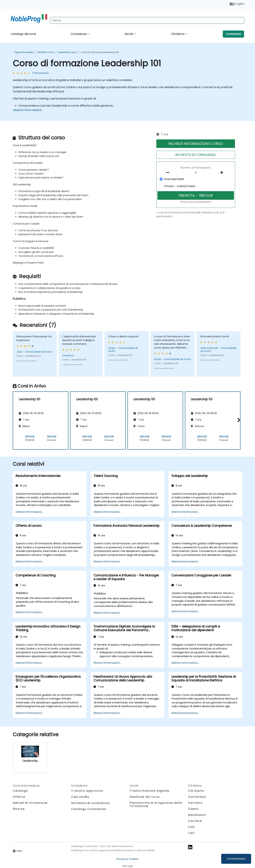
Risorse (19, 809)
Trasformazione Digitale (150, 791)
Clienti (193, 809)
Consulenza (79, 34)
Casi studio (80, 797)
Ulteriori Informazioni (27, 110)
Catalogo (20, 791)
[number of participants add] (223, 173)
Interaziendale (174, 179)
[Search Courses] (147, 20)
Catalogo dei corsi (23, 34)
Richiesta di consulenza (90, 803)
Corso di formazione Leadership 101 (100, 52)
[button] (238, 420)
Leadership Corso (67, 52)
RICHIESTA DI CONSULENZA (196, 155)
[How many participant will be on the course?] (196, 173)
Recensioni (197, 815)
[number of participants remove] (169, 173)
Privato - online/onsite (180, 186)
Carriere (195, 821)
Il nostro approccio (87, 791)
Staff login (128, 866)
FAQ (191, 827)
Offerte (19, 797)
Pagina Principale (24, 52)
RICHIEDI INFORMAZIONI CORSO (196, 144)
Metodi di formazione (30, 803)
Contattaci (233, 34)
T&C (192, 833)
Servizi (129, 34)
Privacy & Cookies (127, 859)
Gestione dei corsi (145, 797)
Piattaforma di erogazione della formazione (156, 804)
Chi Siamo (178, 34)
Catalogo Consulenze (89, 809)
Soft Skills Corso (45, 52)
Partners (195, 803)
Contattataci (236, 859)
